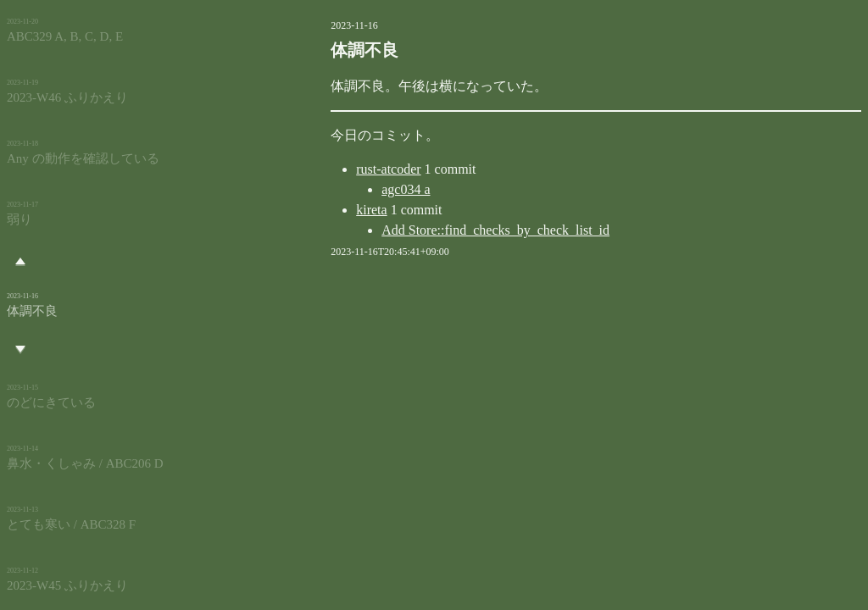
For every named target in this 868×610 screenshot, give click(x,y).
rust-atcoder (325, 169)
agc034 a (342, 189)
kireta (308, 210)
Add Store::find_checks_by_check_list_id (432, 230)
